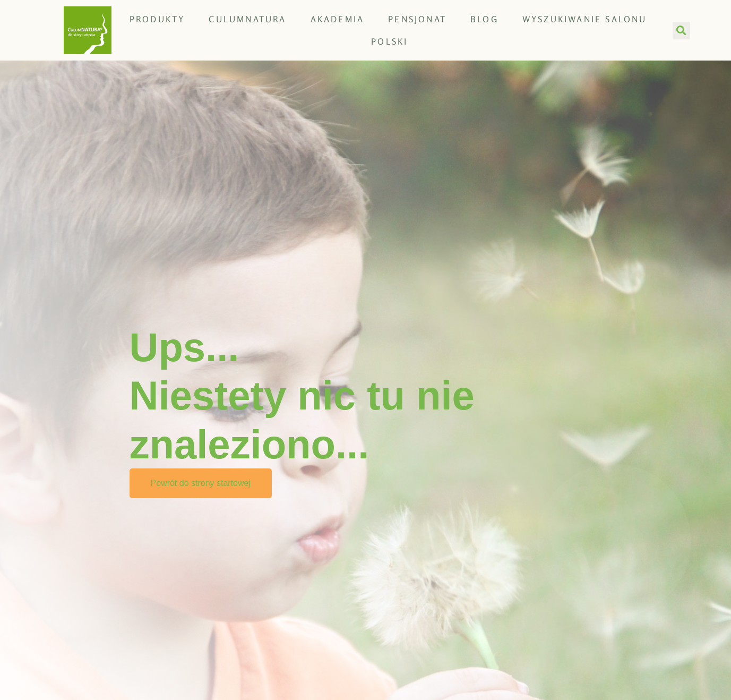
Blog (484, 19)
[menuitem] (389, 41)
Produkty (157, 19)
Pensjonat (417, 19)
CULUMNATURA (247, 19)
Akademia (338, 19)
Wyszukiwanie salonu (585, 19)
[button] (681, 31)
